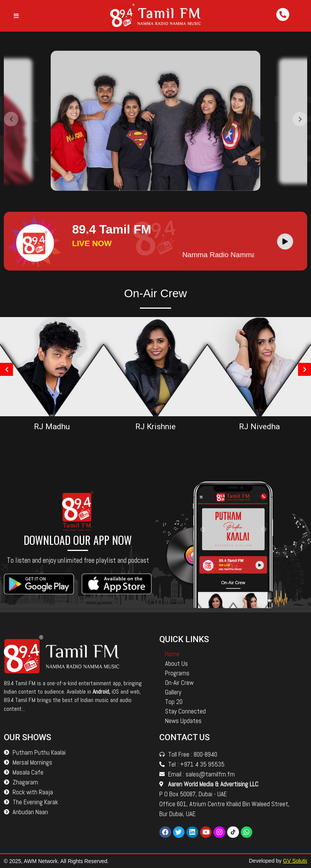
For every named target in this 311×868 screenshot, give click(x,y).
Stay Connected (185, 711)
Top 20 (174, 702)
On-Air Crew (179, 683)
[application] (287, 241)
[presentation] (11, 122)
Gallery (173, 692)
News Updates (183, 721)
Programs (177, 673)
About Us (176, 663)
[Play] (285, 242)
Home (172, 654)
